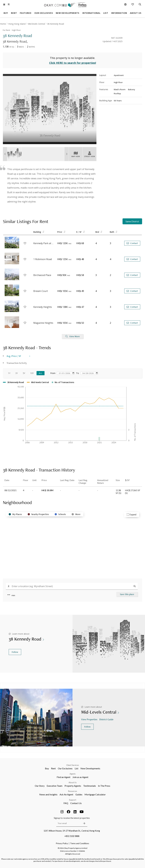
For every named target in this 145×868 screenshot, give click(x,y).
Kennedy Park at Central (44, 243)
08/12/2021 (10, 490)
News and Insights (48, 794)
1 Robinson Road (43, 259)
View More (73, 336)
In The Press (104, 786)
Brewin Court (41, 291)
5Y (24, 373)
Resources (73, 791)
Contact (132, 243)
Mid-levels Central (36, 24)
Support (73, 800)
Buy (47, 768)
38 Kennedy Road (56, 24)
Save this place (127, 594)
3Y (17, 373)
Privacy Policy (62, 843)
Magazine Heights (43, 323)
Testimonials (90, 786)
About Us (73, 782)
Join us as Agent (80, 777)
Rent (53, 768)
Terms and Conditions (80, 843)
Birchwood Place (42, 275)
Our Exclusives (65, 768)
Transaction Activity (17, 363)
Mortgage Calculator (95, 794)
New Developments (90, 768)
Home (3, 24)
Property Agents (73, 786)
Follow (15, 652)
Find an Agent (64, 777)
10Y (32, 373)
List (76, 768)
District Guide (107, 719)
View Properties (90, 719)
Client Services (73, 765)
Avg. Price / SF (14, 356)
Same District (132, 221)
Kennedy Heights (43, 307)
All (41, 373)
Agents (73, 774)
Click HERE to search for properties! (73, 63)
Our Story (40, 786)
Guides (79, 794)
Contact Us (76, 803)
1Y (9, 373)
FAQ (66, 803)
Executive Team (55, 786)
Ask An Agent (66, 794)
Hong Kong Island (17, 24)
